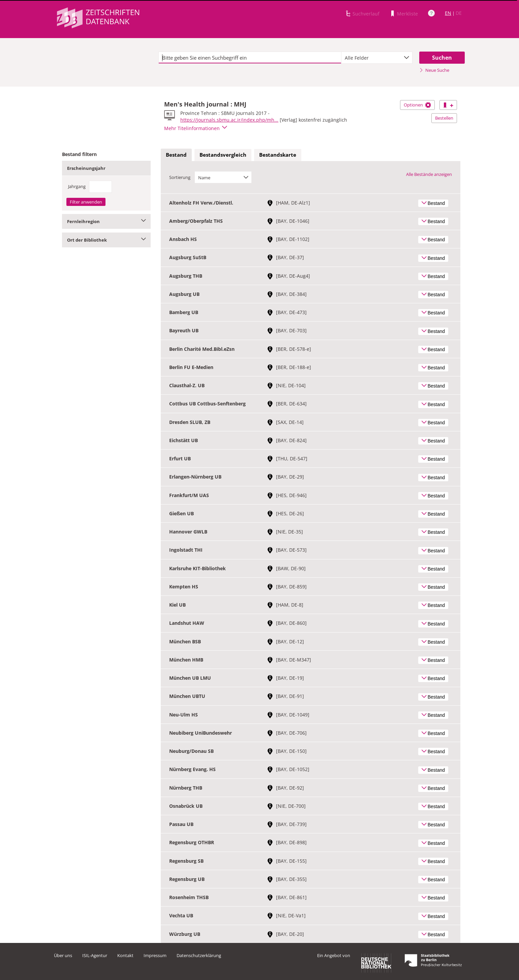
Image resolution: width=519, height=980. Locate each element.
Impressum (155, 955)
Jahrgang (77, 186)
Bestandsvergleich (223, 155)
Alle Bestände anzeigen (429, 174)
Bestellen (444, 118)
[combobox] (377, 58)
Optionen (417, 105)
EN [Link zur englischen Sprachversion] (448, 13)
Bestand (176, 155)
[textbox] (250, 58)
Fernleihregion (106, 221)
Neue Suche (434, 70)
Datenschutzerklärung (199, 955)
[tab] (176, 155)
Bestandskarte (278, 155)
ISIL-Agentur (95, 955)
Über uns (63, 955)
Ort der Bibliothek (106, 240)
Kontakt (125, 955)
